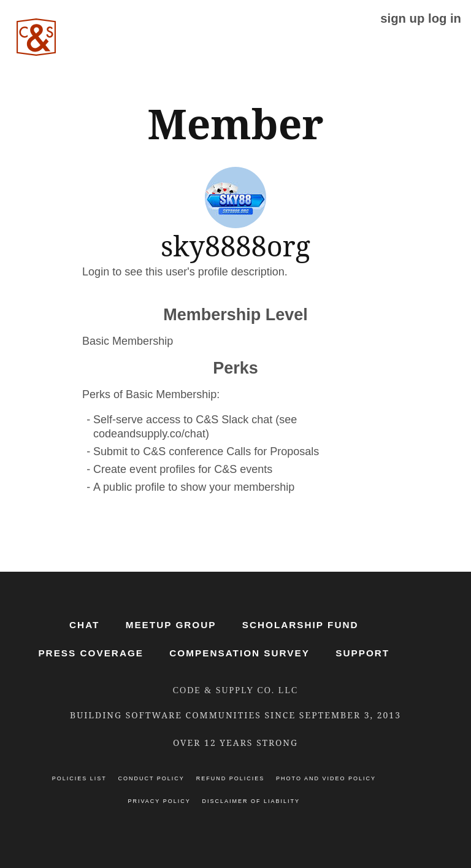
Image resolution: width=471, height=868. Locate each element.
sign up (402, 18)
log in (445, 18)
